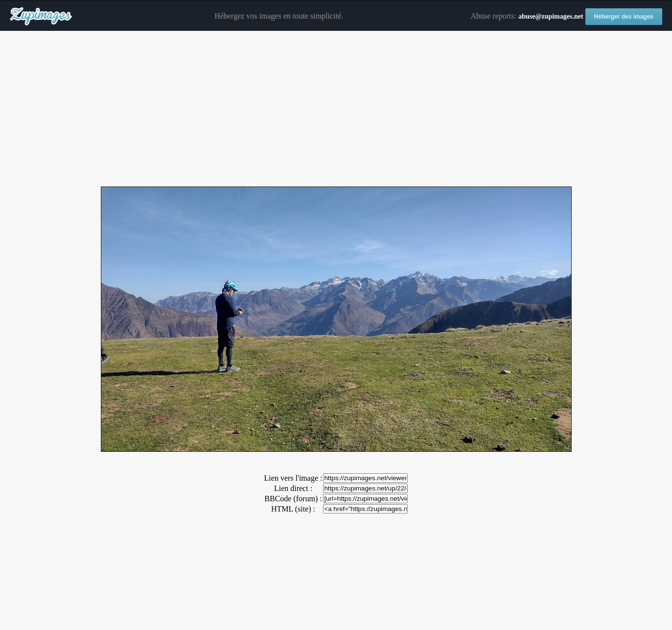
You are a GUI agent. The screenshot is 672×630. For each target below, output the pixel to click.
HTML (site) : (293, 509)
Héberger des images (624, 17)
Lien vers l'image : (293, 478)
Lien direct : (293, 488)
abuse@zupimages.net (551, 16)
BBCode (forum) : (293, 499)
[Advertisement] (336, 109)
